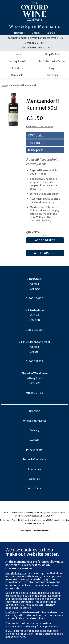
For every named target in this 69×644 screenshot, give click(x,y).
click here (11, 634)
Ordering (34, 411)
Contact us (34, 469)
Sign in (36, 33)
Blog (52, 68)
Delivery (34, 430)
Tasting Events (17, 61)
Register (19, 33)
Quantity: (33, 232)
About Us (17, 68)
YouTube (11, 613)
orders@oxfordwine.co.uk (35, 48)
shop (4, 85)
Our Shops (52, 75)
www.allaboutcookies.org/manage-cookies (32, 626)
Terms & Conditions (34, 459)
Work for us (34, 488)
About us (34, 479)
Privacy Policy (34, 450)
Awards (34, 440)
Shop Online (52, 54)
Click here (28, 565)
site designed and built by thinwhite (35, 531)
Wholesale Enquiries (34, 421)
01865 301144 (34, 43)
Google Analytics (16, 573)
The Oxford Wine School (52, 61)
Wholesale (17, 75)
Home (17, 54)
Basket (51, 33)
